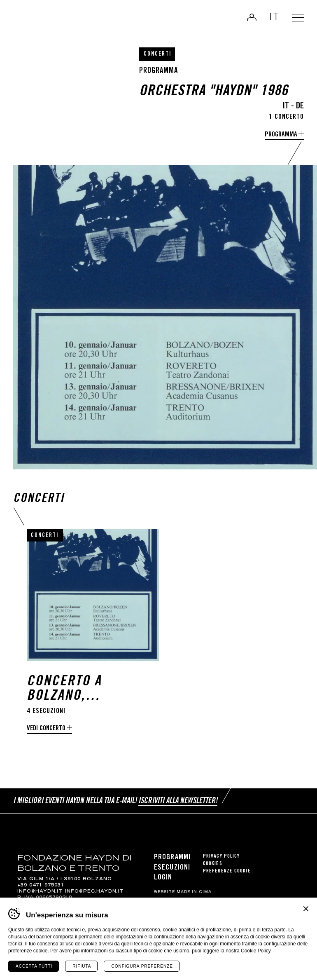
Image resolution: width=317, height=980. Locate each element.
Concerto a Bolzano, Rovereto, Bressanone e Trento (72, 689)
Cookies (213, 864)
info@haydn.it (40, 892)
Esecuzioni (172, 868)
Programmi (172, 858)
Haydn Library (35, 20)
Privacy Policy (221, 857)
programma (281, 135)
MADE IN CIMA (194, 892)
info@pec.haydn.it (94, 892)
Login (250, 18)
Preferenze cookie (227, 871)
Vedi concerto (46, 729)
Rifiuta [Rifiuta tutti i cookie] (82, 966)
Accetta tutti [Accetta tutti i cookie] (34, 966)
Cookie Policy (256, 951)
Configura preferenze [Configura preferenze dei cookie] (142, 966)
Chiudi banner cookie (306, 909)
